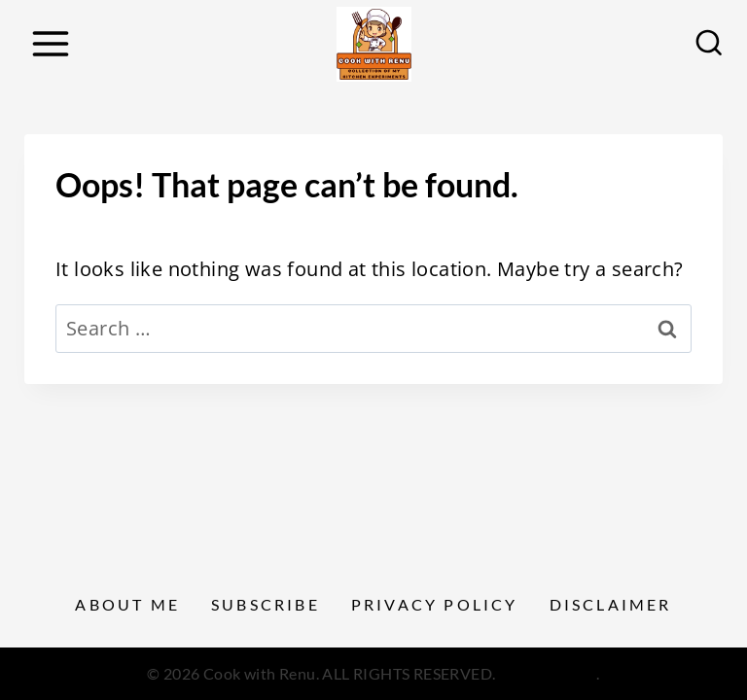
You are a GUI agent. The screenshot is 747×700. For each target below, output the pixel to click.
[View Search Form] (709, 44)
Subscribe (266, 604)
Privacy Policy (435, 604)
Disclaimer (611, 604)
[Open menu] (50, 43)
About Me (127, 604)
